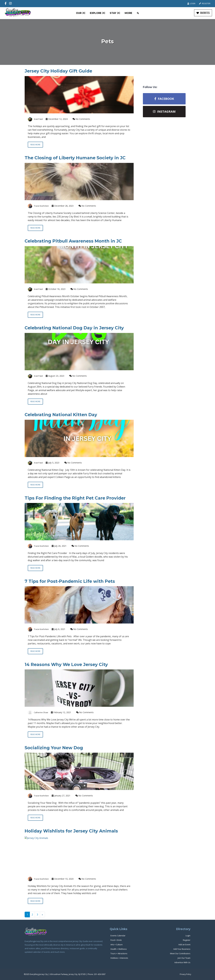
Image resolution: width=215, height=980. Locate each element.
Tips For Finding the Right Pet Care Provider (75, 498)
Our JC (81, 13)
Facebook (164, 99)
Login (191, 4)
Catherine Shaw (41, 712)
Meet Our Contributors (180, 953)
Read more (35, 145)
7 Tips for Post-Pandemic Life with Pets (70, 581)
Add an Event (184, 944)
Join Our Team (184, 958)
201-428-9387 (100, 974)
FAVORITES (203, 13)
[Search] (138, 13)
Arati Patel (38, 119)
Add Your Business (182, 949)
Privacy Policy (185, 974)
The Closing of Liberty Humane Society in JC (75, 158)
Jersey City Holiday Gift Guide (58, 71)
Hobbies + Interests (119, 958)
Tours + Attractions (119, 953)
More (128, 13)
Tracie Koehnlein (41, 206)
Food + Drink (116, 940)
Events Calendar (118, 936)
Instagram (164, 111)
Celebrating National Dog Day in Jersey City (74, 328)
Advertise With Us (182, 962)
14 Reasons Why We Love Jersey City (66, 664)
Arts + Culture (117, 944)
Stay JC (115, 13)
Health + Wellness (119, 949)
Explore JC (98, 13)
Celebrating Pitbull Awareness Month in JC (73, 241)
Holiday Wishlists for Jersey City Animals (71, 831)
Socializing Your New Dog (54, 748)
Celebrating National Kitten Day (61, 415)
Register (205, 4)
